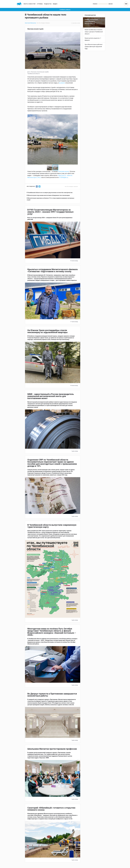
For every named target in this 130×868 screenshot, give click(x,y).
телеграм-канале (64, 171)
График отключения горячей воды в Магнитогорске (91, 21)
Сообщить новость (65, 9)
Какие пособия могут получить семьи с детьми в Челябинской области (94, 32)
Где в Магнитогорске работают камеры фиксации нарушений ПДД (94, 47)
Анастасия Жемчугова (30, 23)
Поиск (95, 4)
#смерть (43, 23)
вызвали (62, 83)
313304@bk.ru (63, 177)
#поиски (48, 23)
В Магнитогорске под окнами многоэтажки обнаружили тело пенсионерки (48, 195)
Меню (111, 4)
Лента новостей (30, 4)
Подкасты (48, 4)
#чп (38, 23)
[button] (29, 139)
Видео (55, 4)
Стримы (40, 4)
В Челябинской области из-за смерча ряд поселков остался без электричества (50, 193)
